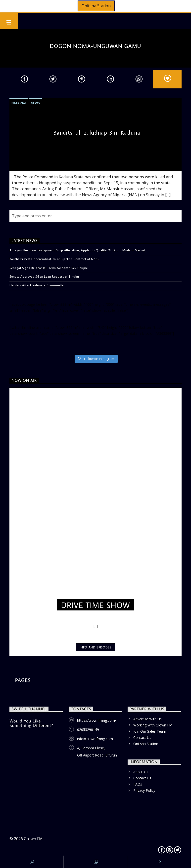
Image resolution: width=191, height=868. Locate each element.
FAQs (138, 784)
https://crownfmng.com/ (97, 720)
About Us (141, 772)
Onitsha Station (96, 6)
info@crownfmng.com (95, 739)
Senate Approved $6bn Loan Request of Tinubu (44, 276)
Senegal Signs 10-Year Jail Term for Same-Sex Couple (49, 268)
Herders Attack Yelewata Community (36, 285)
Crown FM (33, 839)
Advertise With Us (147, 719)
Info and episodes (95, 647)
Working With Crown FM (153, 725)
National (19, 103)
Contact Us (142, 737)
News (35, 103)
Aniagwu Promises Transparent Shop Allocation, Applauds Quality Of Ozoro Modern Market (77, 250)
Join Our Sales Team (150, 731)
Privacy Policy (144, 790)
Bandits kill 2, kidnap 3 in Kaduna (97, 132)
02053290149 (88, 730)
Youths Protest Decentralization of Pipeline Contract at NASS (54, 259)
